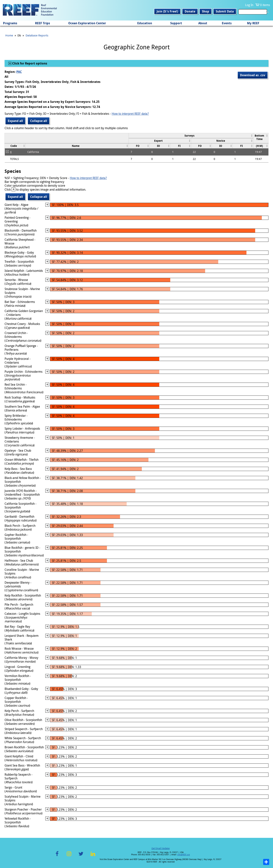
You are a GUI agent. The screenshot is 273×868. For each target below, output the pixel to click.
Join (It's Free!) (167, 11)
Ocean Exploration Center (87, 23)
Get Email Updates (161, 848)
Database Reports (37, 35)
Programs (10, 23)
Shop (206, 11)
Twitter (81, 856)
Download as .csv (253, 75)
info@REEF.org (184, 855)
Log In (249, 5)
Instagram (69, 856)
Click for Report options (29, 63)
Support (176, 23)
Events (227, 23)
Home (9, 35)
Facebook (57, 856)
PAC (19, 72)
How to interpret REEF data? (130, 114)
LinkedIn (93, 856)
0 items (265, 5)
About (203, 23)
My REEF (253, 23)
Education (145, 23)
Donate (190, 11)
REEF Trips (43, 23)
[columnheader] (191, 136)
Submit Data (225, 11)
